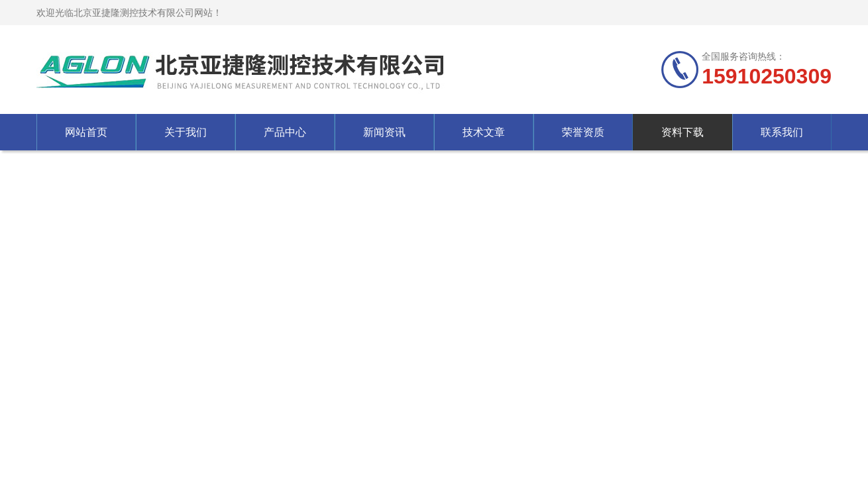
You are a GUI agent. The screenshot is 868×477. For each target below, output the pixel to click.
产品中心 (285, 132)
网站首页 (86, 132)
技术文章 (484, 132)
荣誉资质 (583, 132)
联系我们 (782, 132)
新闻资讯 (384, 132)
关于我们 (186, 132)
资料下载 (682, 132)
